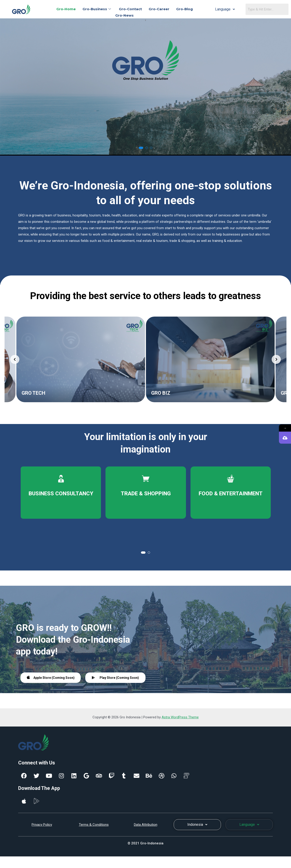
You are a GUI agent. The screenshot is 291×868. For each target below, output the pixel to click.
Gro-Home (66, 9)
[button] (141, 148)
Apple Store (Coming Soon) (51, 677)
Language (225, 9)
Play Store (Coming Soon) (115, 678)
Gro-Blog (184, 9)
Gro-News (124, 15)
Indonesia (197, 825)
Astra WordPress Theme (180, 717)
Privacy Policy (42, 825)
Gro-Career (159, 9)
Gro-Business (97, 9)
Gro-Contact (130, 9)
